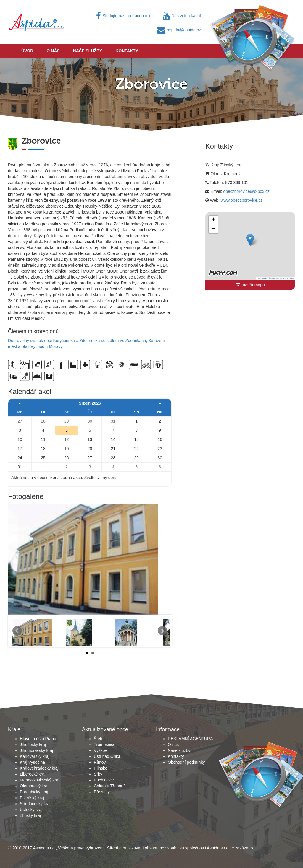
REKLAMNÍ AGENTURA (190, 739)
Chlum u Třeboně (110, 786)
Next (162, 631)
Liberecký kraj (33, 774)
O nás (53, 51)
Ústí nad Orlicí (107, 756)
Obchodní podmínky (186, 762)
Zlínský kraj (30, 815)
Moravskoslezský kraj (40, 780)
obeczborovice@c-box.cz (246, 191)
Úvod (27, 51)
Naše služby (88, 51)
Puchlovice (104, 780)
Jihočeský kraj (33, 745)
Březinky (102, 792)
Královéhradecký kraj (39, 768)
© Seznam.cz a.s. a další (281, 278)
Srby (98, 774)
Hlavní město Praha (38, 739)
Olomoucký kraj (34, 786)
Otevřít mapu (250, 285)
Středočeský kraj (35, 804)
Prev (17, 631)
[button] (250, 240)
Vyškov (100, 750)
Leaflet (262, 278)
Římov (100, 762)
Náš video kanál (182, 16)
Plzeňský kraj (32, 798)
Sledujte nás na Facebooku (124, 16)
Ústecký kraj (31, 810)
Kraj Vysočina (32, 762)
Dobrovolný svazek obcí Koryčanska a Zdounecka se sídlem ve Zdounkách (77, 341)
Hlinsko (101, 768)
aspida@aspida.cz (179, 30)
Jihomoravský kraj (36, 750)
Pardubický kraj (34, 792)
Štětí (98, 739)
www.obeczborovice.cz (242, 200)
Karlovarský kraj (35, 756)
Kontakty (127, 51)
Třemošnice (105, 745)
